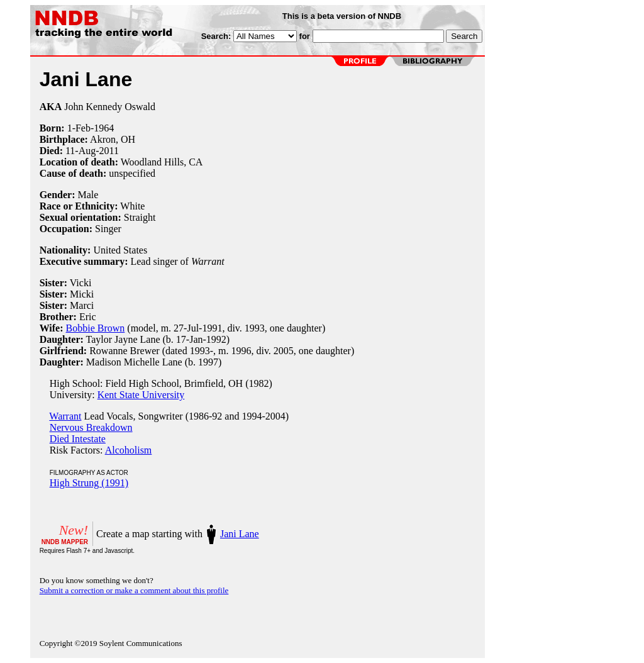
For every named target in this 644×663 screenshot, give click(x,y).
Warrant (65, 416)
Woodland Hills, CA (162, 162)
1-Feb (79, 128)
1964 (104, 128)
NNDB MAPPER (65, 542)
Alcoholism (129, 450)
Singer (108, 229)
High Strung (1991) (89, 483)
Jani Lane (240, 534)
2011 (109, 151)
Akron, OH (113, 139)
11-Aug (80, 151)
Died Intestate (78, 439)
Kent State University (141, 395)
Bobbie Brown (96, 328)
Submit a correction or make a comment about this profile (134, 590)
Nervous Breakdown (91, 427)
